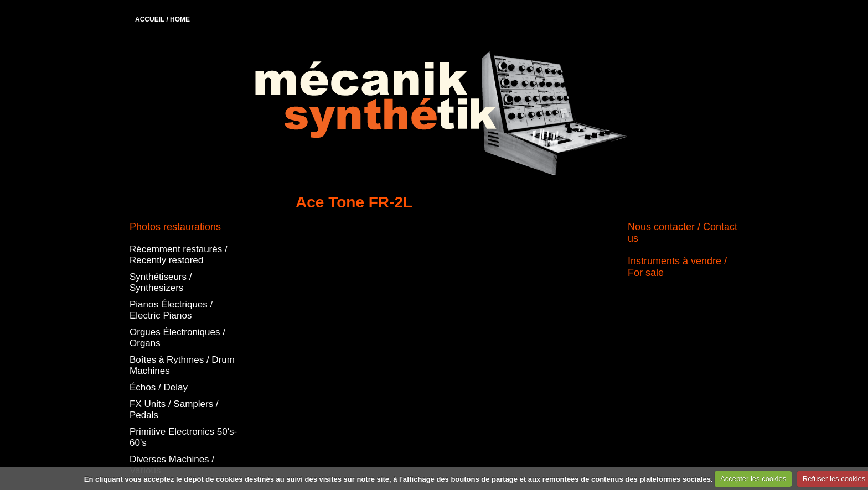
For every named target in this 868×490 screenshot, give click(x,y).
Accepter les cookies (753, 479)
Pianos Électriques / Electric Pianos (171, 310)
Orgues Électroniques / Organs (177, 338)
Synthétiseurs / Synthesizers (161, 282)
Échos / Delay (159, 387)
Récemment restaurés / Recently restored (179, 255)
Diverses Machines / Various (172, 465)
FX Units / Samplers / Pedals (174, 410)
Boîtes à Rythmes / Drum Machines (182, 365)
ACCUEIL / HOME (162, 19)
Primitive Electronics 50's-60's (183, 437)
